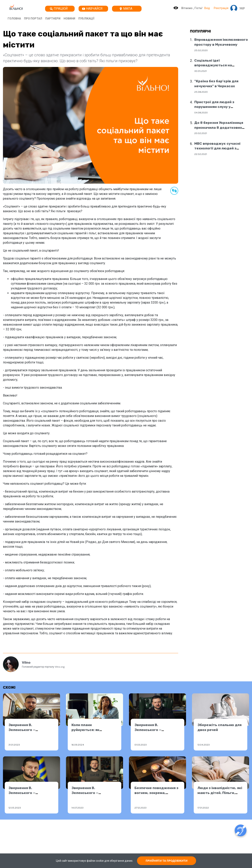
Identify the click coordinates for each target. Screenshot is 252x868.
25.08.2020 (201, 92)
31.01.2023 (14, 745)
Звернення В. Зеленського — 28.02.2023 (148, 730)
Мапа (126, 9)
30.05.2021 (201, 71)
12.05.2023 (15, 808)
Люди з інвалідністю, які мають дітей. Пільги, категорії (220, 793)
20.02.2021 (201, 133)
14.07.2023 (77, 808)
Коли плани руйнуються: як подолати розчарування (93, 730)
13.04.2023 (204, 745)
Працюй (59, 9)
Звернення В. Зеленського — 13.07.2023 (85, 793)
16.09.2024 (78, 745)
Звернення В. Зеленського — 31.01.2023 (22, 730)
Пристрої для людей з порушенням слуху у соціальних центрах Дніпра (219, 107)
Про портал (33, 19)
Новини (69, 19)
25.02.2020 (201, 50)
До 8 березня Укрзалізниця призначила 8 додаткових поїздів (219, 127)
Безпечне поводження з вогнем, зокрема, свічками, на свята (156, 793)
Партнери (53, 19)
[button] (241, 8)
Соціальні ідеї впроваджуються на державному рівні (213, 65)
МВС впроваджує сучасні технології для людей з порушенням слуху (217, 148)
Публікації (86, 19)
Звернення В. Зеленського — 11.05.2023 (22, 793)
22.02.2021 (201, 154)
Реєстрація (221, 8)
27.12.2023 (140, 808)
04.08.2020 (201, 113)
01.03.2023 (141, 745)
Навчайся (92, 9)
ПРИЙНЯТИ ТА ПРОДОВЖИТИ (167, 861)
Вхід (207, 8)
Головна (14, 19)
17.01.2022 (203, 808)
